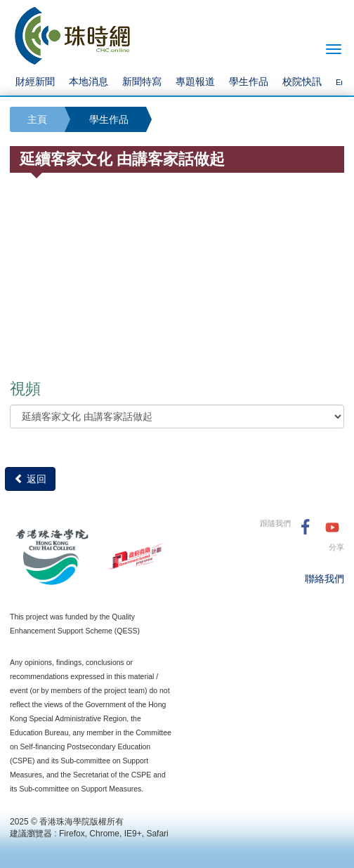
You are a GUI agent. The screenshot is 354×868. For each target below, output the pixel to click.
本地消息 (88, 81)
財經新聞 (35, 81)
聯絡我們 (324, 579)
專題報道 (195, 81)
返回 (30, 479)
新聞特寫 (142, 81)
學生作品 (249, 81)
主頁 (37, 119)
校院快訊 (302, 81)
